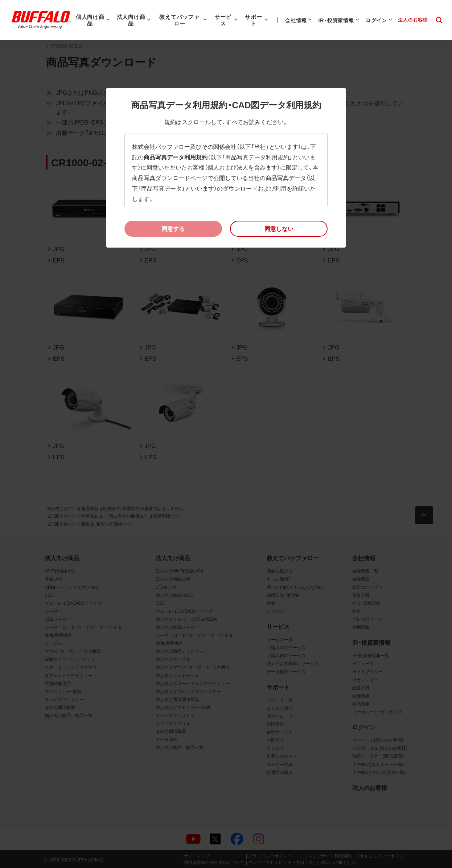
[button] (279, 229)
